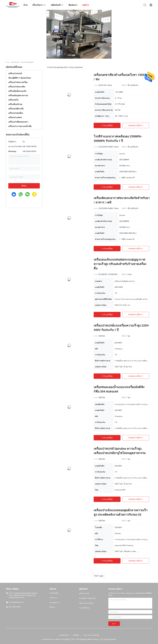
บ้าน (7, 62)
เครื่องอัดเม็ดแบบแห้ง (17, 91)
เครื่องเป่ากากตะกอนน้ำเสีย (20, 126)
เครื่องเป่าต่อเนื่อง (16, 113)
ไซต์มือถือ (76, 635)
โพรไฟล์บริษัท (54, 593)
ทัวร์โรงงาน (53, 598)
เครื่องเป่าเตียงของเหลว (18, 122)
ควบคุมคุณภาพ (55, 602)
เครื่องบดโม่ (13, 100)
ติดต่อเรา (53, 607)
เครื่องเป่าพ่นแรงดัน (17, 87)
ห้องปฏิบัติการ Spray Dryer (20, 78)
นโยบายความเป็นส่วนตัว (91, 635)
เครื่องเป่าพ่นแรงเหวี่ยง (18, 82)
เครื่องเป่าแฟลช (15, 117)
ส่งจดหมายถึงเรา (136, 125)
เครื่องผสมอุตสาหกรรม (18, 95)
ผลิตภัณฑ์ (15, 62)
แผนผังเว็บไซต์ (63, 635)
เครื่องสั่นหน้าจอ (15, 104)
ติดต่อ (24, 186)
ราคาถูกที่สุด (107, 125)
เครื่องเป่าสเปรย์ (15, 73)
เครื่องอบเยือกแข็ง (16, 109)
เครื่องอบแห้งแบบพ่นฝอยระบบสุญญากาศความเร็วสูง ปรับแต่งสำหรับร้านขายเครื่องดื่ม (120, 264)
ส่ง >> (114, 624)
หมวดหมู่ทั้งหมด (84, 608)
